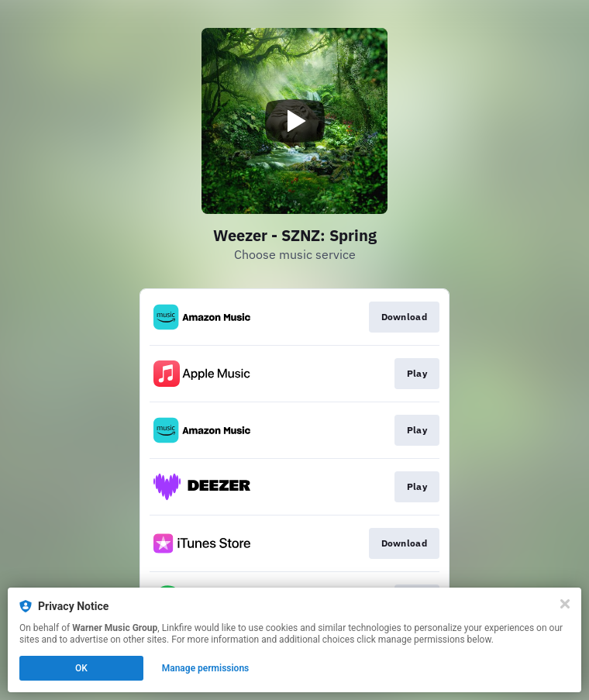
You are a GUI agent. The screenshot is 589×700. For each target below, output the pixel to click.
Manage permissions (206, 668)
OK (81, 668)
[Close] (565, 604)
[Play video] (294, 121)
